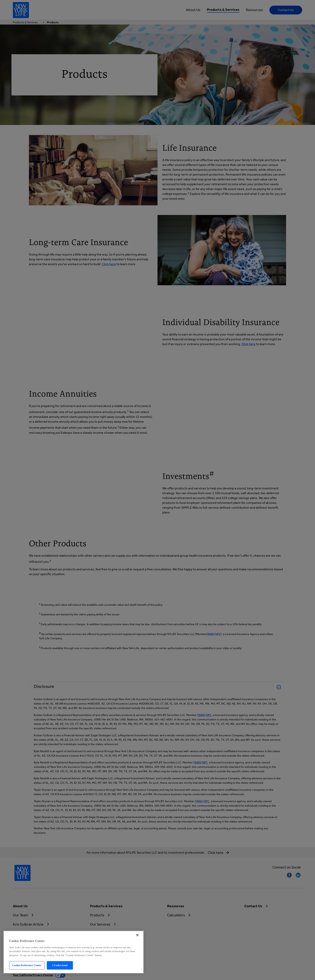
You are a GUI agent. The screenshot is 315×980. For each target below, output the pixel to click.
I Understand (60, 965)
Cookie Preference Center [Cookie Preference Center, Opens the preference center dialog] (27, 965)
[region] (74, 952)
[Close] (137, 935)
